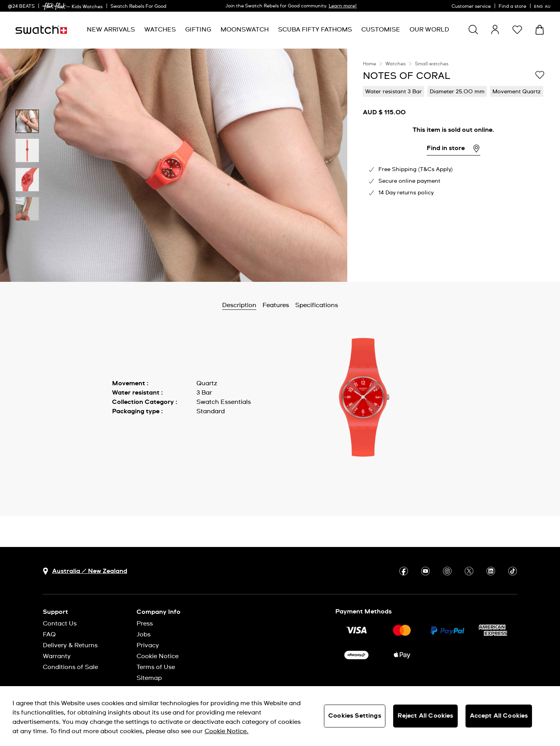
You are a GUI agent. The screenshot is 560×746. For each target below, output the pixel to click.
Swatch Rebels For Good (138, 7)
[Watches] (160, 30)
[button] (517, 30)
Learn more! (343, 6)
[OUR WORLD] (429, 30)
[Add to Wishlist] (540, 75)
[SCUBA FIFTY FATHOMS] (315, 30)
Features (276, 305)
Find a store (512, 7)
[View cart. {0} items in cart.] (540, 30)
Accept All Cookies (499, 716)
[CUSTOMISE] (381, 30)
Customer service (471, 7)
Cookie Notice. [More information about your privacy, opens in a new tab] (227, 731)
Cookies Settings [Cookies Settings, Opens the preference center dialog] (355, 716)
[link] (54, 6)
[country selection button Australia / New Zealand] (85, 571)
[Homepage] (41, 30)
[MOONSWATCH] (245, 30)
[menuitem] (111, 30)
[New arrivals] (111, 30)
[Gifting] (198, 30)
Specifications (317, 305)
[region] (454, 165)
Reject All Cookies (425, 716)
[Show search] (473, 30)
